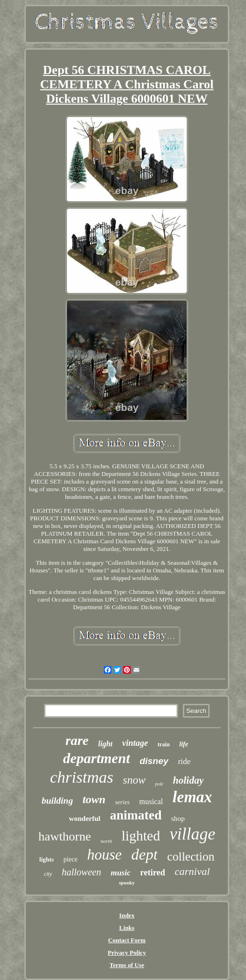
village (192, 834)
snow (134, 780)
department (97, 758)
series (122, 802)
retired (153, 872)
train (163, 744)
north (106, 841)
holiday (188, 780)
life (184, 744)
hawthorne (65, 836)
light (105, 744)
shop (178, 818)
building (57, 801)
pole (159, 784)
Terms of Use (127, 965)
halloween (81, 872)
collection (191, 856)
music (121, 873)
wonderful (85, 818)
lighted (141, 836)
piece (70, 859)
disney (154, 761)
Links (127, 928)
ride (184, 761)
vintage (135, 743)
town (94, 799)
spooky (127, 883)
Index (127, 915)
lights (46, 859)
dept (144, 854)
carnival (192, 871)
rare (77, 740)
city (48, 874)
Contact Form (127, 940)
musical (151, 802)
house (104, 855)
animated (136, 815)
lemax (192, 797)
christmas (82, 777)
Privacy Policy (127, 953)
